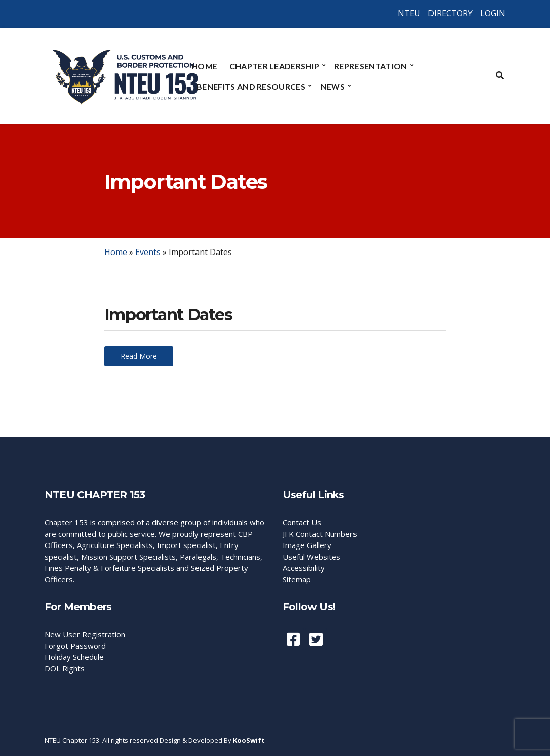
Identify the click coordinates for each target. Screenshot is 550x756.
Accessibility (304, 568)
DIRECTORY (450, 13)
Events (148, 252)
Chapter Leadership (274, 66)
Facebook (293, 639)
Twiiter (316, 639)
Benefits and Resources (251, 86)
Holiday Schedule (74, 657)
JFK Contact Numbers (320, 534)
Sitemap (297, 579)
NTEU (409, 13)
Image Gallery (307, 545)
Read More (139, 356)
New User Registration (85, 634)
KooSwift (249, 740)
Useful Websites (311, 557)
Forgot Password (75, 646)
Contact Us (302, 522)
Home (204, 66)
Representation (370, 66)
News (333, 86)
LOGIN (493, 13)
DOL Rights (65, 668)
